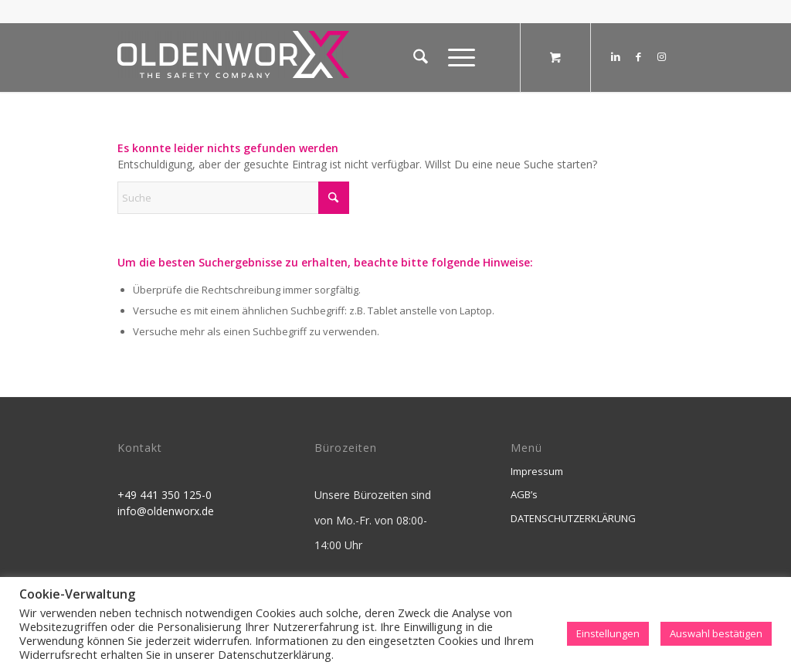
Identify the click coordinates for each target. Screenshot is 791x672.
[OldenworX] (233, 61)
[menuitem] (421, 57)
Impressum (537, 471)
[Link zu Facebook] (639, 56)
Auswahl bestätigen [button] (716, 633)
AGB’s (524, 494)
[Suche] (421, 57)
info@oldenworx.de (166, 511)
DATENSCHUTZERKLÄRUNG (573, 518)
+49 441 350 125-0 (165, 495)
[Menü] (457, 57)
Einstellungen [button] (608, 633)
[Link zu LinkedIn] (616, 56)
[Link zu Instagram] (662, 56)
